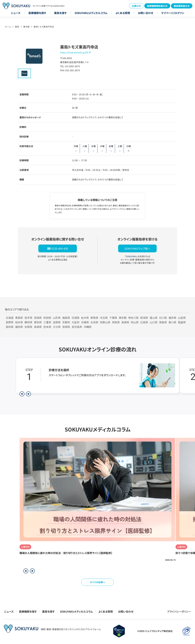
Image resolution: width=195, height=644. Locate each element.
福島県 (66, 318)
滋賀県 (57, 322)
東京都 (26, 27)
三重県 (47, 322)
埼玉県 (104, 318)
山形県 (57, 318)
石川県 (163, 318)
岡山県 (135, 322)
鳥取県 (116, 322)
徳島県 (163, 322)
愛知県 (38, 322)
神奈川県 (133, 318)
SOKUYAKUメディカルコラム (91, 13)
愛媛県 (182, 322)
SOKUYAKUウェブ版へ (137, 248)
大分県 (57, 327)
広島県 (144, 322)
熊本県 (47, 327)
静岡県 (28, 322)
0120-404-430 (60, 248)
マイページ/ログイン (173, 13)
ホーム (8, 27)
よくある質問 (123, 13)
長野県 (10, 322)
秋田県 (47, 318)
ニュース (16, 13)
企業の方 (136, 6)
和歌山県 (105, 322)
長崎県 (38, 327)
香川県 (172, 322)
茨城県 (76, 318)
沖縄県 (88, 327)
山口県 (154, 322)
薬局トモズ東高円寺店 (44, 27)
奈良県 (94, 322)
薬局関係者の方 (182, 6)
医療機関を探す (37, 13)
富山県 (154, 318)
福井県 (172, 318)
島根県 (125, 322)
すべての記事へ (98, 582)
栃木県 (85, 318)
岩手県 (28, 318)
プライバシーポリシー (179, 611)
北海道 (10, 318)
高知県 (10, 327)
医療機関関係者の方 (157, 6)
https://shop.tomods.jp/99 (74, 52)
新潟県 (144, 318)
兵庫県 (85, 322)
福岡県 (19, 327)
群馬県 (94, 318)
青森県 (19, 318)
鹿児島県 (77, 327)
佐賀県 (28, 327)
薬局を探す (60, 13)
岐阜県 (19, 322)
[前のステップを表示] (22, 394)
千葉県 (113, 318)
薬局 (17, 27)
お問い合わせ (146, 13)
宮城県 (38, 318)
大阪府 (76, 322)
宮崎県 (66, 327)
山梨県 (182, 318)
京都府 (66, 322)
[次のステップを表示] (28, 394)
